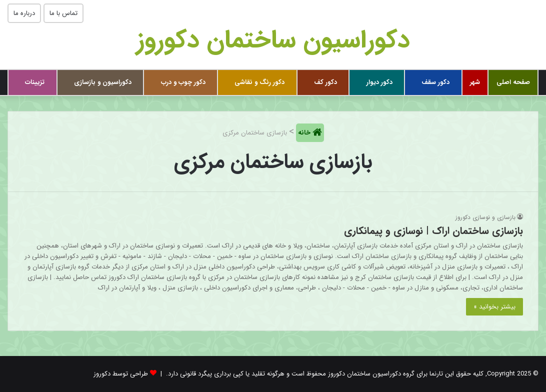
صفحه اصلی (513, 82)
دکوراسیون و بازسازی (103, 82)
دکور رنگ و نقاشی (259, 82)
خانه (305, 133)
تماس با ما (63, 13)
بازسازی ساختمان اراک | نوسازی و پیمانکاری (433, 231)
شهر (475, 82)
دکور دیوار (379, 82)
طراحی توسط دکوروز (121, 374)
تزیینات (35, 82)
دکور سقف (435, 82)
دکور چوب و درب (183, 82)
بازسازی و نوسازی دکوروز (485, 217)
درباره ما (24, 13)
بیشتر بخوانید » (494, 307)
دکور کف (325, 82)
